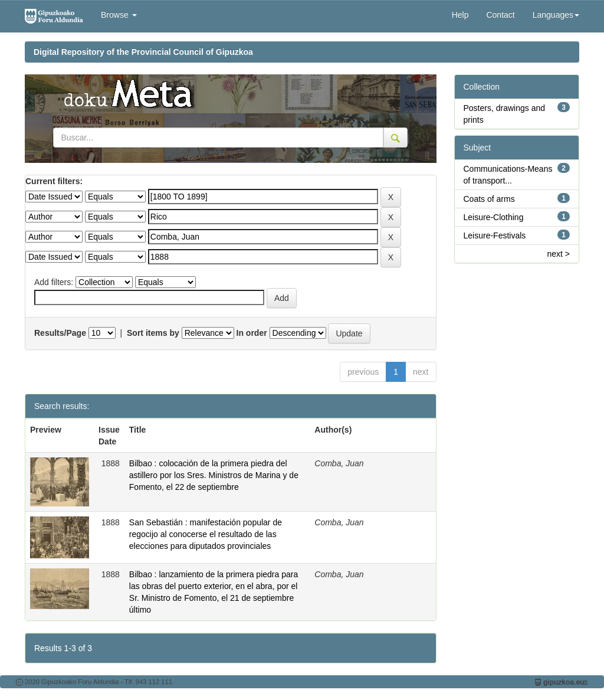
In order (252, 333)
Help (460, 15)
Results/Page (60, 333)
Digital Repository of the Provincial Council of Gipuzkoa (143, 52)
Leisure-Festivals (495, 235)
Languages (556, 15)
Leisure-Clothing (494, 217)
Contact (500, 15)
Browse (119, 15)
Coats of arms (489, 199)
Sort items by (153, 333)
